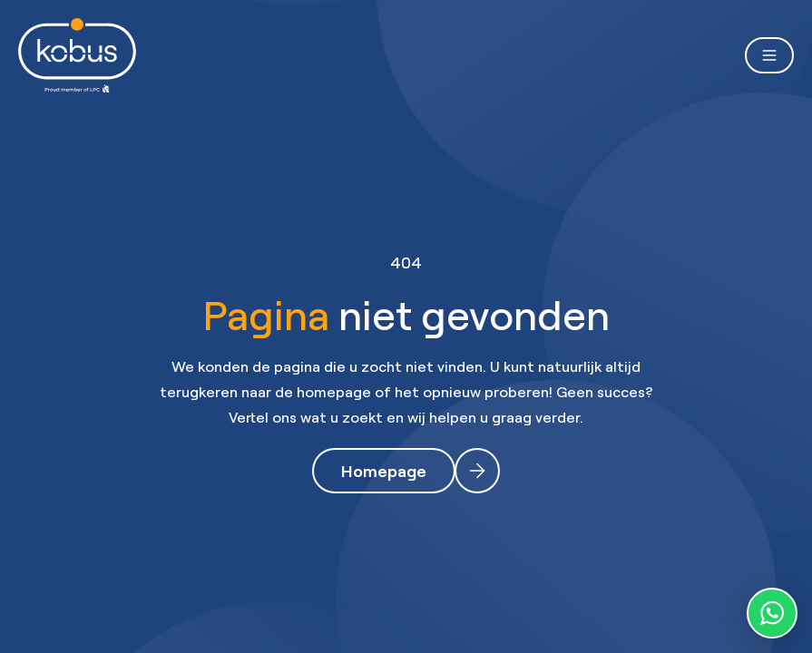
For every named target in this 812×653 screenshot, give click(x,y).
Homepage (384, 471)
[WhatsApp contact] (772, 613)
